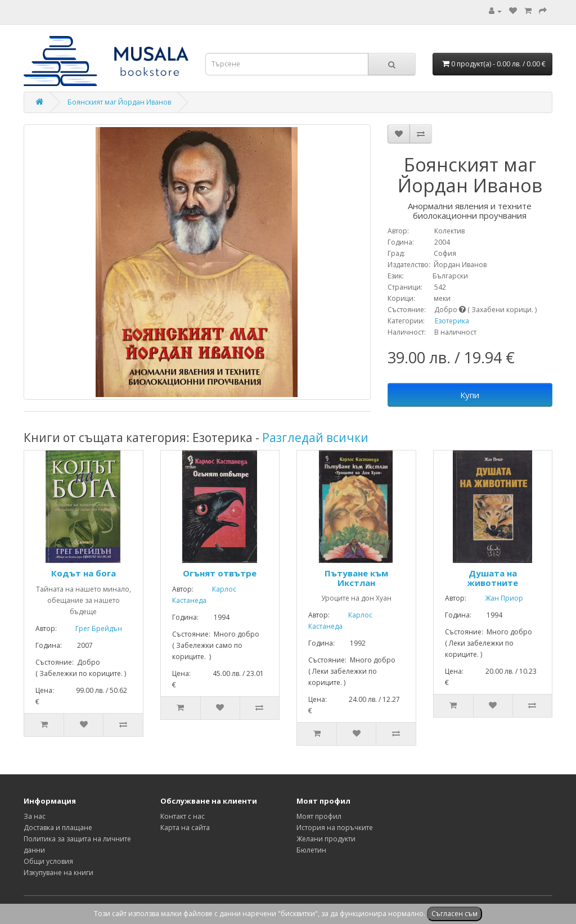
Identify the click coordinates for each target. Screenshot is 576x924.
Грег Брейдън (90, 628)
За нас (35, 816)
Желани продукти (326, 839)
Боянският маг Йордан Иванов (119, 102)
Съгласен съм (454, 914)
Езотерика (452, 321)
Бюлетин (311, 850)
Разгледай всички (315, 438)
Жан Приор (496, 598)
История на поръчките (335, 828)
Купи (470, 395)
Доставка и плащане (58, 828)
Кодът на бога (84, 573)
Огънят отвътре (220, 573)
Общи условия (48, 861)
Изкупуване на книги (58, 873)
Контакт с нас (183, 816)
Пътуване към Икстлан (356, 578)
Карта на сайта (185, 828)
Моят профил (319, 816)
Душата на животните (492, 578)
